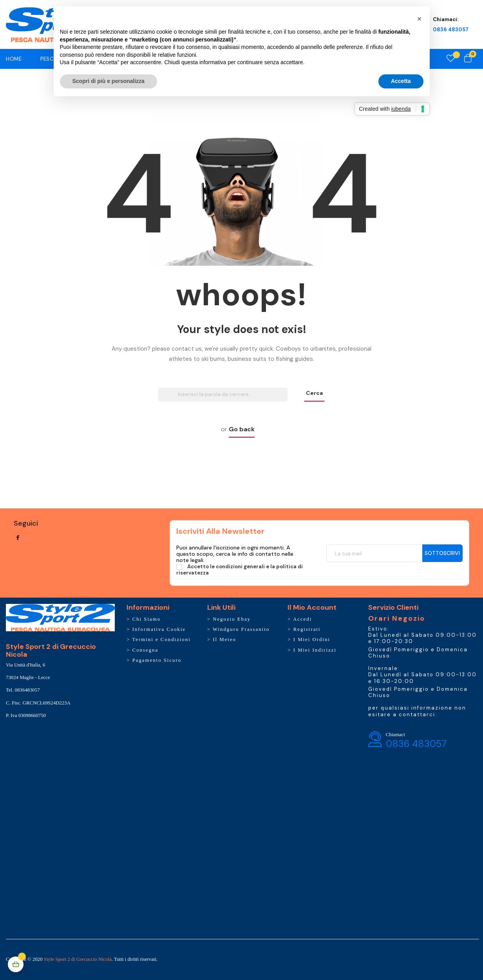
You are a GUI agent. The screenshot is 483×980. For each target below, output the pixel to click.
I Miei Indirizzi (315, 650)
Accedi (302, 619)
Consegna (145, 650)
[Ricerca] (223, 395)
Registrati (307, 629)
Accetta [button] (401, 81)
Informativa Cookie (159, 629)
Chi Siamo (147, 619)
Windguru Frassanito (241, 629)
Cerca (314, 393)
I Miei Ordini (312, 640)
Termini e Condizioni (161, 640)
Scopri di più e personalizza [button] (109, 81)
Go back (242, 429)
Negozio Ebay (232, 619)
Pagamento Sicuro (157, 660)
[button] (420, 19)
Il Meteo (224, 640)
